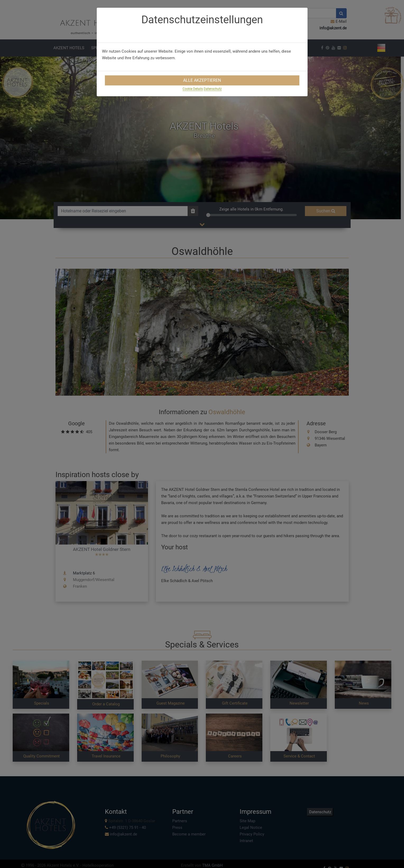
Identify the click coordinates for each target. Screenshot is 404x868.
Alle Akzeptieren (202, 80)
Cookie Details (193, 89)
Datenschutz (213, 89)
